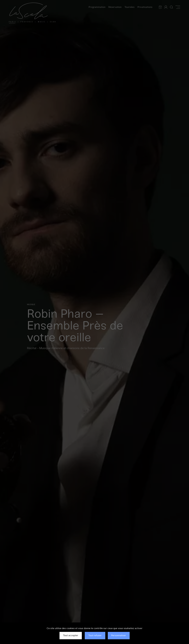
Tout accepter (71, 635)
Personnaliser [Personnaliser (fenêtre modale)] (119, 635)
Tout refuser (95, 635)
